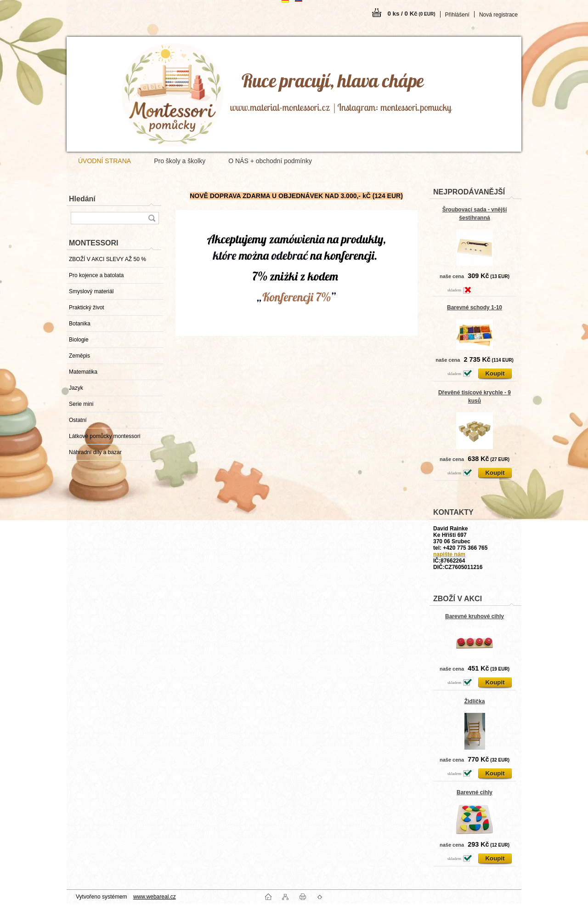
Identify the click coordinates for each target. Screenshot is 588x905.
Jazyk (76, 388)
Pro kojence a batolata (96, 275)
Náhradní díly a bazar (95, 452)
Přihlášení (457, 15)
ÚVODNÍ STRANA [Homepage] (105, 161)
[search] (152, 218)
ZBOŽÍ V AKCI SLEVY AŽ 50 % (107, 259)
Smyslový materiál (91, 291)
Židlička (475, 701)
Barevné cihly (475, 792)
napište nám (449, 554)
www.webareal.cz (155, 897)
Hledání (82, 199)
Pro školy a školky (180, 161)
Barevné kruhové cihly (475, 616)
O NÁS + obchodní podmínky (270, 161)
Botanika (80, 324)
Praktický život (87, 307)
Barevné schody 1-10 (475, 307)
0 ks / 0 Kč (411, 14)
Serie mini (81, 404)
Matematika (83, 372)
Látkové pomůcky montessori (105, 436)
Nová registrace (498, 15)
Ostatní (78, 420)
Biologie (79, 340)
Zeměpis (79, 356)
